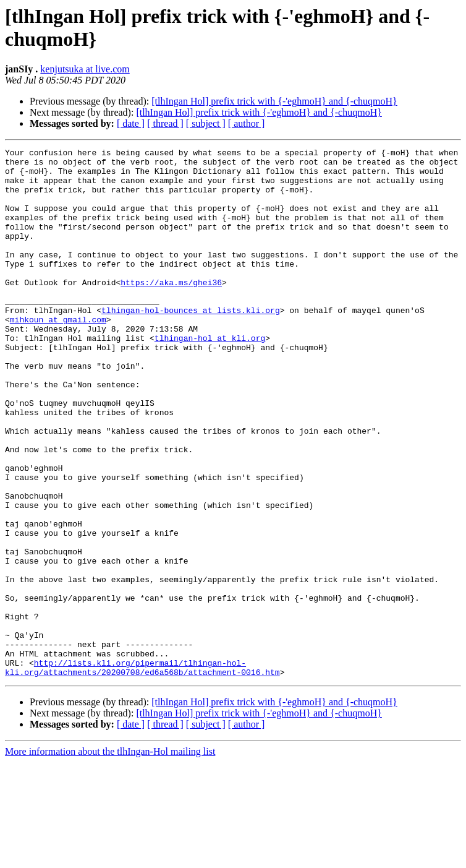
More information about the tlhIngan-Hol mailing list (110, 857)
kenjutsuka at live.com (85, 69)
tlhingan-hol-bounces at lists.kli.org (191, 343)
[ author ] (247, 123)
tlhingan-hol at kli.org (210, 377)
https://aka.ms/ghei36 (171, 310)
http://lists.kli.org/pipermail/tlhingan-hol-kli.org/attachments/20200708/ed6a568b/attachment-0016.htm (142, 772)
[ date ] (131, 123)
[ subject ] (206, 123)
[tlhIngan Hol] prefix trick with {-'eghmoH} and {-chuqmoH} (274, 101)
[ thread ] (165, 123)
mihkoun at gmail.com (58, 355)
